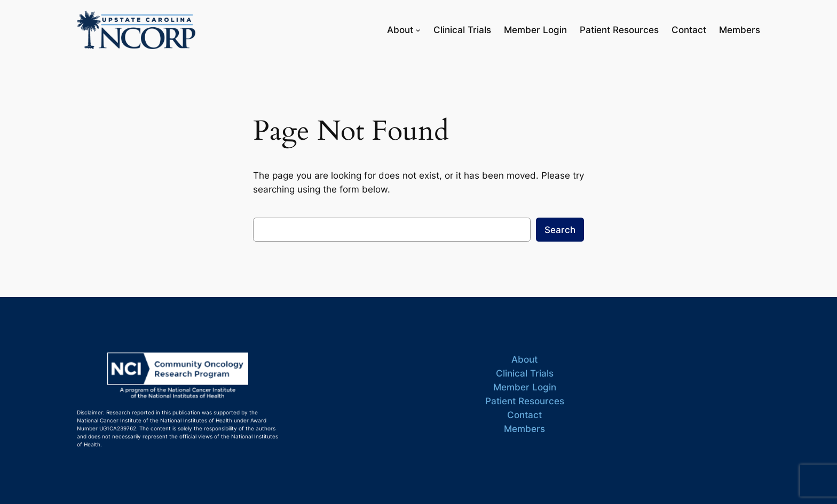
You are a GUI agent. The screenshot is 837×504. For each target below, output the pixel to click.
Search (560, 230)
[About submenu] (418, 30)
